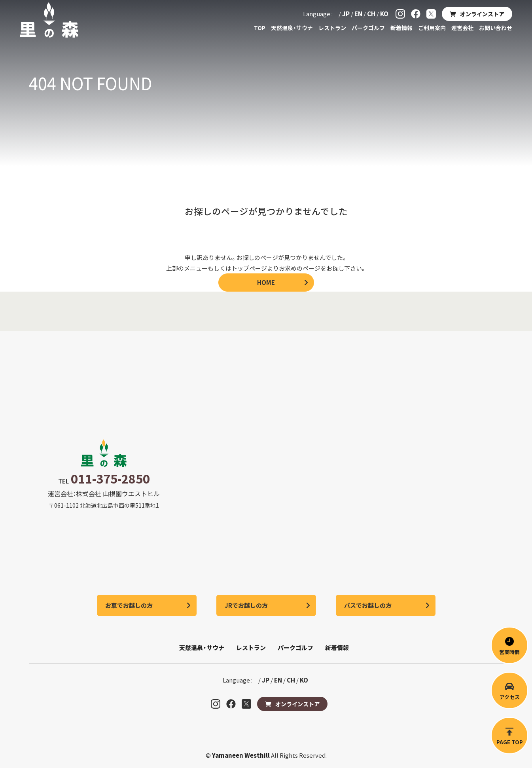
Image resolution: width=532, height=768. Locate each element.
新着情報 (401, 28)
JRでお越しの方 (246, 605)
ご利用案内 (432, 28)
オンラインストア (482, 14)
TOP (260, 28)
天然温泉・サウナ (292, 28)
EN (358, 14)
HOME (266, 282)
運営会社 (462, 28)
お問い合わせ (496, 28)
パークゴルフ (368, 28)
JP (346, 14)
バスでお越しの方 (368, 605)
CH (371, 14)
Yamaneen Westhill (241, 755)
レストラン (332, 28)
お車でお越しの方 (129, 605)
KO (384, 14)
